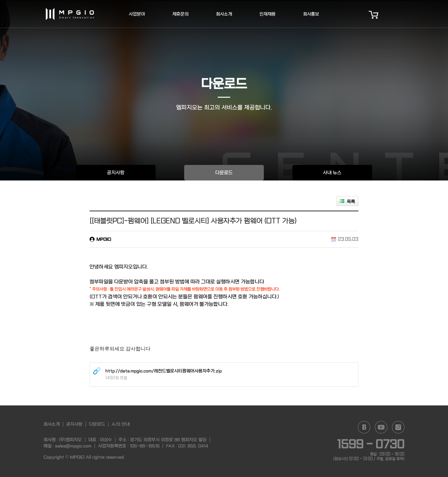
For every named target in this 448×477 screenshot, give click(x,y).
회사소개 (224, 14)
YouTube (381, 427)
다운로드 (224, 173)
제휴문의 (180, 14)
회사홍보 (311, 14)
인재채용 (268, 14)
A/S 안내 (121, 424)
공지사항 (116, 173)
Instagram (398, 427)
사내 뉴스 (332, 173)
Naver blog (364, 427)
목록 (351, 202)
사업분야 (137, 14)
